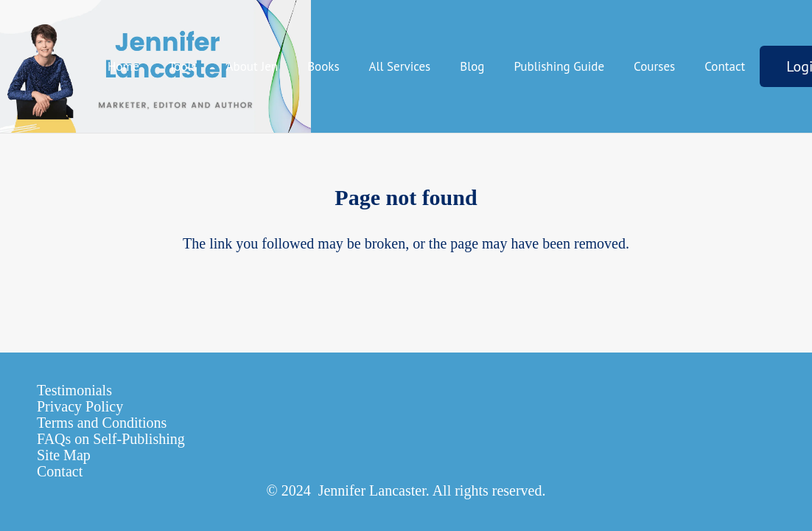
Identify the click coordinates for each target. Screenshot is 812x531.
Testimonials (74, 390)
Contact (60, 471)
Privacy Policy (80, 406)
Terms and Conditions (102, 423)
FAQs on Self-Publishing (111, 439)
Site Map (64, 455)
